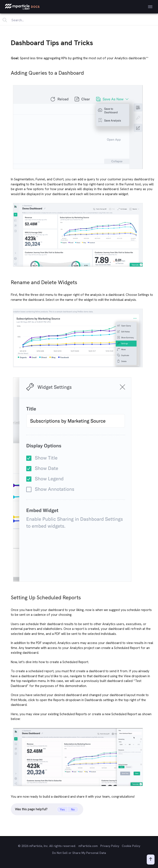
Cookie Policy (131, 846)
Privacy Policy (110, 846)
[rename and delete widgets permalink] (9, 281)
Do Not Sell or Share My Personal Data (79, 853)
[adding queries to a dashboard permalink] (9, 72)
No (73, 809)
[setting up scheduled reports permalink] (9, 596)
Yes (62, 809)
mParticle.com (88, 846)
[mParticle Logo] (22, 7)
